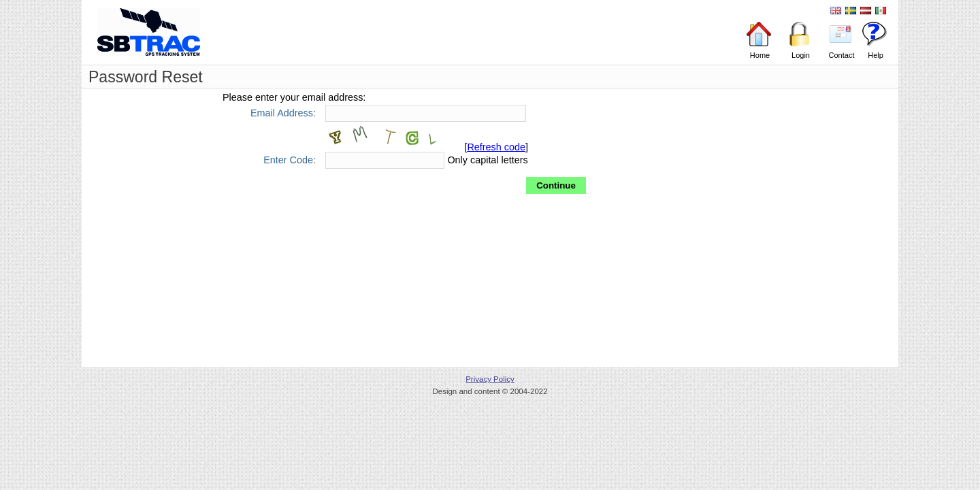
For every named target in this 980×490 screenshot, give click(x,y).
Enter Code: (290, 160)
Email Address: (283, 113)
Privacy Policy (490, 379)
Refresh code (496, 147)
